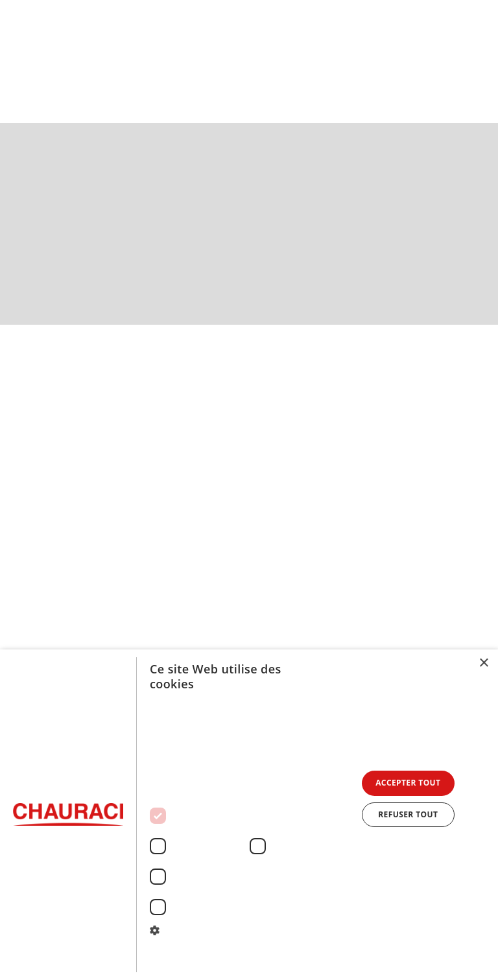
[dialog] (249, 815)
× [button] (483, 663)
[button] (476, 59)
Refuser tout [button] (408, 814)
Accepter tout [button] (408, 783)
